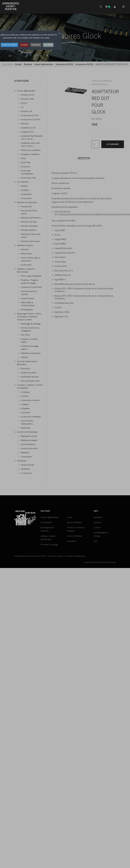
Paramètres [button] (36, 55)
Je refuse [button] (24, 55)
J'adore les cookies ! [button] (9, 55)
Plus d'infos (49, 55)
